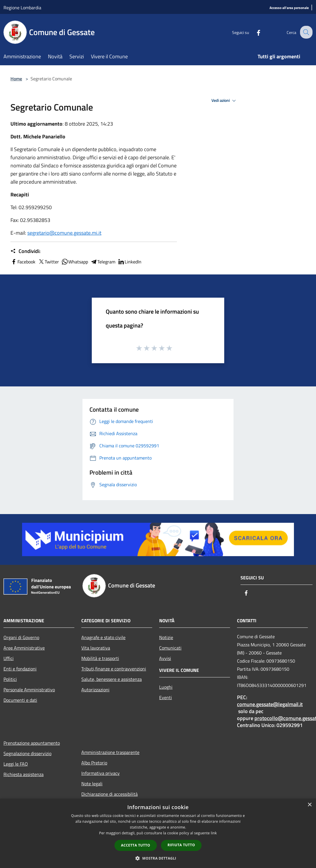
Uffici (9, 658)
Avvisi (165, 658)
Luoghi (166, 687)
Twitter (48, 262)
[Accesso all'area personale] (289, 8)
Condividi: (25, 251)
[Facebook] (254, 32)
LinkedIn (130, 262)
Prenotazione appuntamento (32, 743)
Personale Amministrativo (29, 690)
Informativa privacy (100, 773)
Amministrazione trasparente (110, 752)
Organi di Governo (21, 637)
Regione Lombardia (22, 8)
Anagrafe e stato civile (103, 637)
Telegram (103, 262)
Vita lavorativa (96, 648)
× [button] (309, 805)
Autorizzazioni (95, 690)
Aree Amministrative (24, 648)
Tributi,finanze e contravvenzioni (114, 669)
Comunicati (170, 648)
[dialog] (158, 833)
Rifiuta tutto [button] (181, 845)
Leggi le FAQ (16, 764)
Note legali (92, 784)
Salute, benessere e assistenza (112, 679)
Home (16, 79)
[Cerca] (306, 32)
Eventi (166, 697)
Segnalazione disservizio (27, 753)
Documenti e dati (20, 700)
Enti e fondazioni (20, 669)
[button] (158, 858)
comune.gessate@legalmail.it (270, 704)
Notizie (166, 637)
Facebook (23, 262)
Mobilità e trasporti (100, 658)
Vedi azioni (225, 101)
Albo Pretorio (94, 763)
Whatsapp (75, 262)
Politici (10, 679)
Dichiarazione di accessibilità (109, 794)
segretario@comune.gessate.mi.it (64, 233)
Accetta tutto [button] (136, 845)
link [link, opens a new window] (214, 833)
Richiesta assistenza (24, 774)
